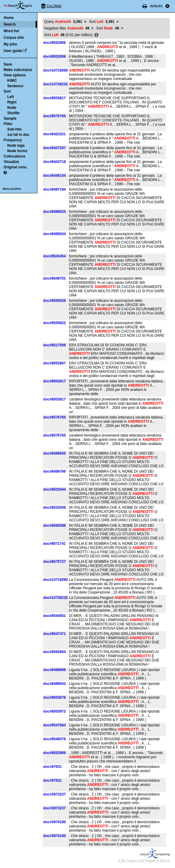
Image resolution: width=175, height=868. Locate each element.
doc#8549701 (55, 278)
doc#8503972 (55, 711)
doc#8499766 (55, 471)
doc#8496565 (55, 453)
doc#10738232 (56, 84)
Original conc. (16, 167)
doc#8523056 (55, 508)
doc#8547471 (55, 634)
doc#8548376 (55, 739)
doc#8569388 (55, 526)
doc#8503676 (55, 698)
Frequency (13, 140)
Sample (10, 118)
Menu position (12, 189)
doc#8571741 (55, 544)
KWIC (12, 81)
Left (11, 97)
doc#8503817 (55, 98)
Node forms (17, 151)
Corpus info (14, 38)
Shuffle (13, 113)
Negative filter (67, 28)
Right (12, 102)
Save (8, 64)
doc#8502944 (55, 489)
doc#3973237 (55, 794)
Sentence (15, 86)
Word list (11, 31)
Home (9, 18)
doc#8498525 (55, 212)
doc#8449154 (55, 176)
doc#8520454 (55, 256)
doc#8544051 (55, 616)
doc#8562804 (55, 652)
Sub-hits (14, 129)
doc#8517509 (55, 345)
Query (63, 22)
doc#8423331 (55, 134)
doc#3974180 (55, 822)
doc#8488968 (55, 670)
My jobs (10, 44)
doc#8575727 (55, 562)
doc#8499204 (55, 234)
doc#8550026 (55, 301)
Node (12, 108)
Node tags (16, 146)
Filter (8, 124)
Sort (7, 91)
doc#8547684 (55, 725)
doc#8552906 (55, 43)
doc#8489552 (55, 684)
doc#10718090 (56, 70)
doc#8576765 (55, 116)
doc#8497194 (55, 189)
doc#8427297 (55, 148)
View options (15, 75)
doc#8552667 (55, 363)
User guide (13, 51)
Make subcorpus (18, 70)
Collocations (14, 156)
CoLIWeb (54, 6)
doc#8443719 (55, 162)
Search (10, 24)
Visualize (11, 162)
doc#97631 (53, 767)
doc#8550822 (55, 323)
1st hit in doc (18, 135)
